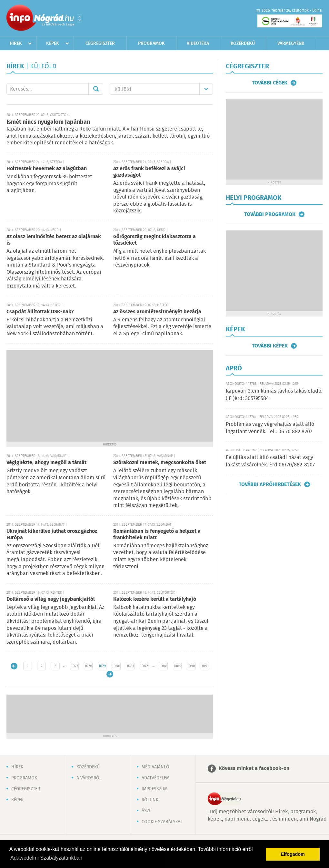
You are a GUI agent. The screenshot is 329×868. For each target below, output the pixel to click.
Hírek (16, 44)
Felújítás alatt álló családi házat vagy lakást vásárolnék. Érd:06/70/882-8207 (270, 461)
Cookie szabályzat (162, 822)
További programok (270, 214)
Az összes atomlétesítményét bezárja (157, 312)
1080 (116, 666)
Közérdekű (243, 44)
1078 (88, 666)
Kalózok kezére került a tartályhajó (155, 599)
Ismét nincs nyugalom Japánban (48, 122)
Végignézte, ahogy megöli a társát (46, 463)
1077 (75, 666)
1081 (130, 666)
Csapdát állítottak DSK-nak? (40, 312)
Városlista (80, 18)
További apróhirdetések (270, 484)
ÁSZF (146, 811)
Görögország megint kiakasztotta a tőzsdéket (155, 240)
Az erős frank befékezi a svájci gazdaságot (149, 172)
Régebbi (110, 674)
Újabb (14, 666)
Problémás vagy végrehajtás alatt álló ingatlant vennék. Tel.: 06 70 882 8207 (270, 428)
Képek (53, 44)
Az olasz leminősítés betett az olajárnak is (54, 240)
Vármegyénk (291, 44)
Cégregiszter (100, 44)
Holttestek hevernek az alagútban (47, 169)
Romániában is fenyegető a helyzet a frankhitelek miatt (157, 535)
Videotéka (198, 44)
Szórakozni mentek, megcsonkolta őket (160, 463)
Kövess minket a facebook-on (254, 769)
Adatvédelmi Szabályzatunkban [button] (46, 858)
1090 (191, 666)
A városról (89, 778)
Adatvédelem (156, 778)
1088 (163, 666)
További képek (270, 346)
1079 (102, 666)
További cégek (270, 83)
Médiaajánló (155, 767)
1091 (205, 666)
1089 (177, 666)
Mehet (96, 89)
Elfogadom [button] (293, 854)
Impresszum (155, 789)
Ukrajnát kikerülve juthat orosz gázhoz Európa (52, 535)
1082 (144, 666)
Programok (151, 44)
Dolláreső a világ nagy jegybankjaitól (51, 599)
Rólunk (150, 800)
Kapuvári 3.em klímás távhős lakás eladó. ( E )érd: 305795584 (274, 395)
